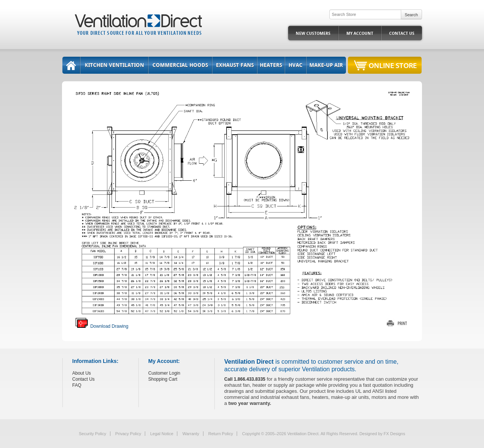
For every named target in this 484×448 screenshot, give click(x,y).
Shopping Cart (163, 379)
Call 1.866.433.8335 (245, 379)
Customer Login (164, 373)
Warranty (191, 434)
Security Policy (93, 434)
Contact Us (402, 33)
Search (411, 15)
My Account (360, 33)
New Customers (313, 33)
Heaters (271, 65)
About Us (81, 373)
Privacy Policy (128, 434)
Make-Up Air (326, 65)
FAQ (77, 385)
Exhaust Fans (235, 65)
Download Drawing (102, 326)
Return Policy (221, 434)
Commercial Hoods (180, 65)
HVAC (296, 65)
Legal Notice (162, 434)
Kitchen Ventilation (114, 65)
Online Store (393, 65)
